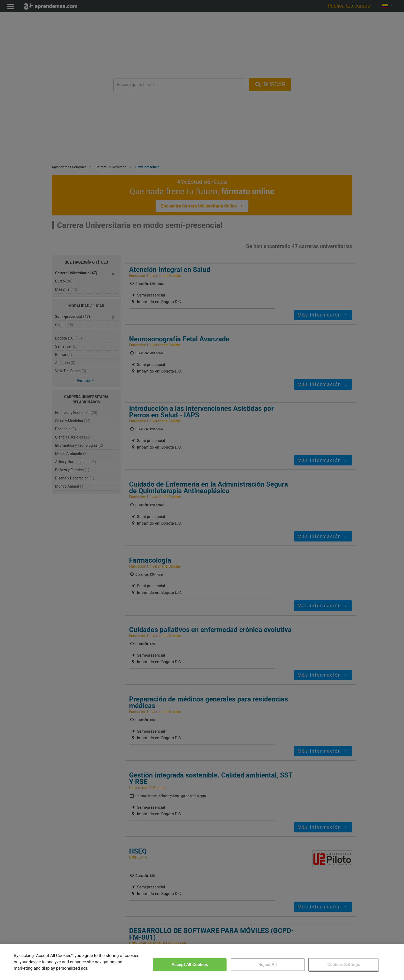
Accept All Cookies (190, 965)
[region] (202, 962)
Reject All (268, 965)
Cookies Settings (344, 965)
